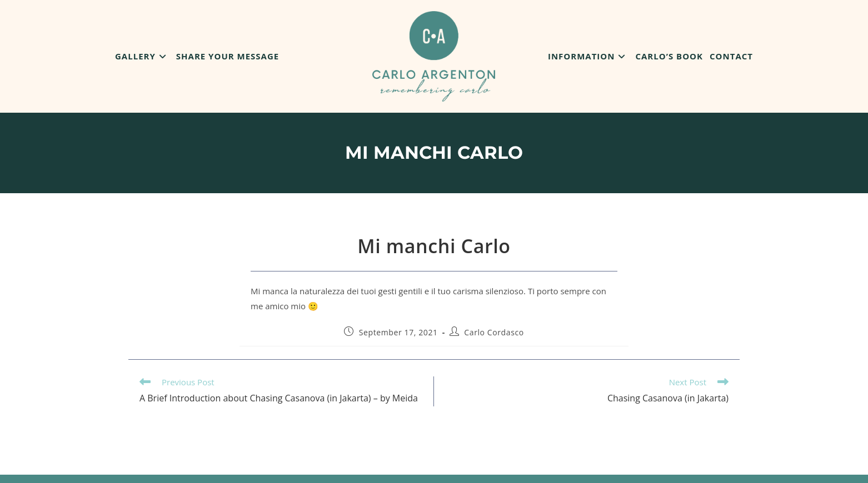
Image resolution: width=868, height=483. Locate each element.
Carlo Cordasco (494, 332)
